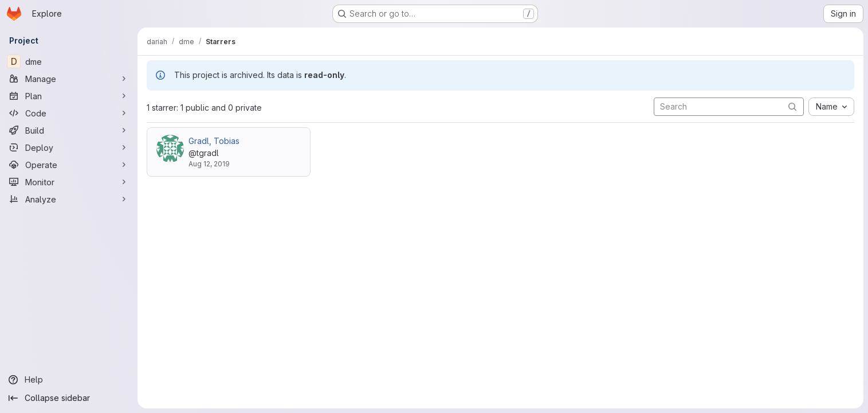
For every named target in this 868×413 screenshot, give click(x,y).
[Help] (69, 380)
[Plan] (69, 96)
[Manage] (69, 79)
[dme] (69, 61)
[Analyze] (69, 199)
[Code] (69, 113)
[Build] (69, 130)
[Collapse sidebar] (69, 398)
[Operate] (69, 165)
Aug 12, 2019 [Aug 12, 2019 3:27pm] (209, 164)
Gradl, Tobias (214, 141)
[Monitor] (69, 182)
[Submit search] (792, 106)
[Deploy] (69, 147)
